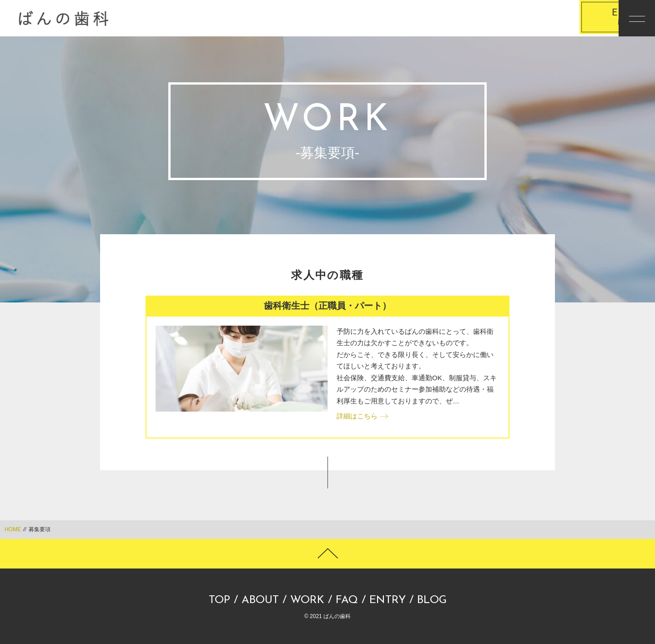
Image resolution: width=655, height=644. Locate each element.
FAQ (347, 600)
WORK (307, 600)
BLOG (432, 600)
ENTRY (388, 600)
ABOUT (260, 600)
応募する (562, 18)
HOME (13, 529)
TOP (219, 600)
